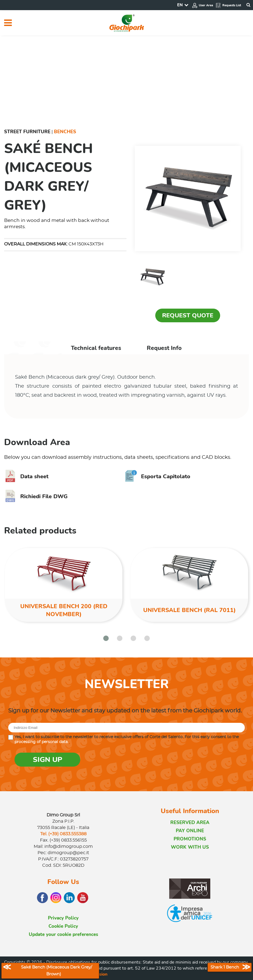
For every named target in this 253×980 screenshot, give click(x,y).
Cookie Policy (63, 926)
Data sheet (26, 476)
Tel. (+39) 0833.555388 (63, 834)
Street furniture (27, 132)
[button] (106, 638)
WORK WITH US (190, 847)
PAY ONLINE (190, 831)
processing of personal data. (41, 742)
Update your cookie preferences (63, 934)
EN (180, 5)
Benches (65, 132)
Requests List (228, 5)
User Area (202, 5)
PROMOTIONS (190, 839)
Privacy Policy (63, 918)
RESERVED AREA (190, 823)
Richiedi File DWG (36, 496)
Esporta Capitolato (158, 476)
